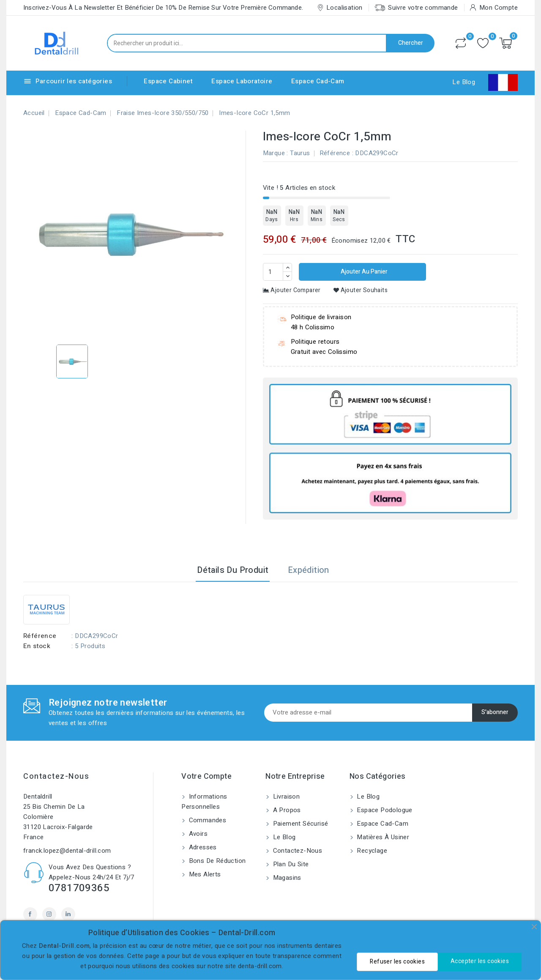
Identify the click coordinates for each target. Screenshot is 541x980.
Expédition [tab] (309, 570)
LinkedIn (68, 914)
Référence (335, 153)
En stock (37, 646)
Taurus (300, 153)
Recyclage (371, 851)
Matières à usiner (382, 837)
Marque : (276, 153)
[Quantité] (273, 272)
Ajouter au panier (363, 272)
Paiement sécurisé (299, 824)
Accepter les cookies (480, 961)
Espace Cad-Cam (318, 81)
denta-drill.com (260, 966)
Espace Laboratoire (242, 81)
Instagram (49, 914)
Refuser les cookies (397, 962)
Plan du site (290, 864)
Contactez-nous (56, 776)
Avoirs (197, 834)
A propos (286, 810)
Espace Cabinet (168, 81)
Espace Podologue (384, 810)
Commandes (206, 820)
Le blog (283, 837)
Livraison (285, 797)
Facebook (30, 914)
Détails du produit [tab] (233, 570)
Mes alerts (204, 874)
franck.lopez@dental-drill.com (67, 851)
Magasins (286, 878)
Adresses (202, 847)
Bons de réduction (216, 861)
